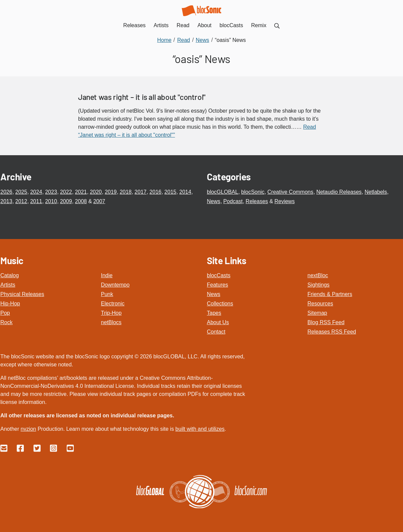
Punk (107, 294)
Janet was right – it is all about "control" (142, 97)
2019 (111, 192)
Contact (216, 332)
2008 (81, 201)
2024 (36, 192)
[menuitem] (277, 25)
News (214, 201)
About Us (218, 322)
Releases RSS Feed (332, 332)
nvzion (28, 429)
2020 (96, 192)
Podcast (233, 201)
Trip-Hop (111, 313)
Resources (320, 304)
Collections (220, 304)
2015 (170, 192)
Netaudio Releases (339, 192)
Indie (107, 275)
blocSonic (253, 192)
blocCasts (219, 275)
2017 (140, 192)
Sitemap (317, 313)
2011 (36, 201)
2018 (126, 192)
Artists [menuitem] (161, 25)
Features (217, 285)
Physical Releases (22, 294)
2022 (66, 192)
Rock (6, 322)
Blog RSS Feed (326, 322)
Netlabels (376, 192)
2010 (51, 201)
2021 (81, 192)
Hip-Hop (10, 304)
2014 (185, 192)
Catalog (10, 275)
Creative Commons (291, 192)
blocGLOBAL (222, 192)
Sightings (319, 285)
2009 (66, 201)
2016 (156, 192)
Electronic (113, 304)
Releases (257, 201)
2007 (99, 201)
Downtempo (115, 285)
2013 (6, 201)
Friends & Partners (330, 294)
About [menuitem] (205, 25)
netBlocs (111, 322)
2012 (21, 201)
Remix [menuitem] (259, 25)
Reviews (284, 201)
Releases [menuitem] (135, 25)
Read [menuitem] (183, 25)
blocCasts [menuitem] (231, 25)
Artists (8, 285)
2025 (21, 192)
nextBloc (318, 275)
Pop (5, 313)
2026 (6, 192)
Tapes (214, 313)
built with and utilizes (200, 429)
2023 (51, 192)
